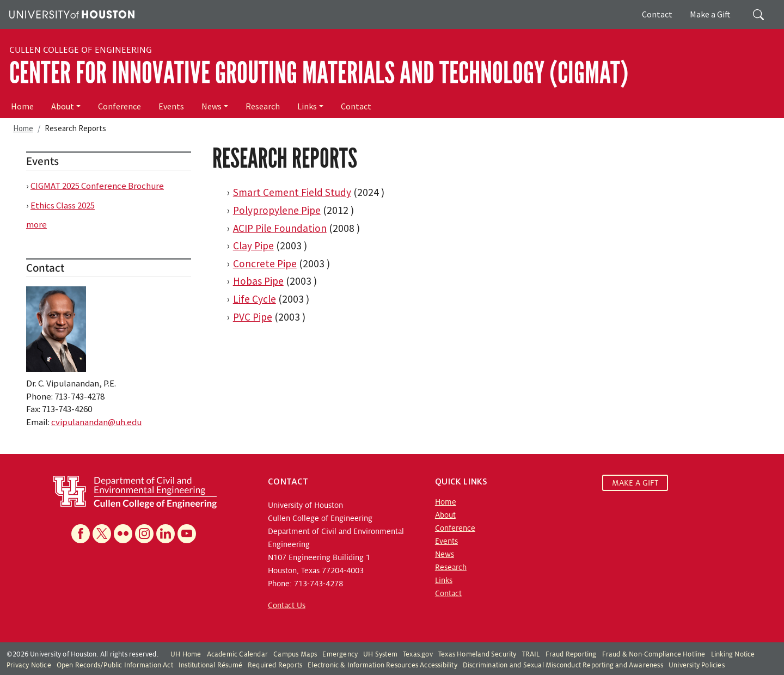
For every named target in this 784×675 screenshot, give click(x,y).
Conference (120, 106)
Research (263, 106)
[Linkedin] (166, 534)
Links (307, 106)
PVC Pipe (253, 317)
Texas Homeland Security (477, 654)
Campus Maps (295, 654)
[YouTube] (187, 534)
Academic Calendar (237, 654)
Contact (657, 14)
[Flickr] (123, 534)
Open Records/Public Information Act (115, 665)
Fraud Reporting (571, 654)
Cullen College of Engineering (81, 50)
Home (22, 106)
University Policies (697, 665)
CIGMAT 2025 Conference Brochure (97, 186)
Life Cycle (255, 299)
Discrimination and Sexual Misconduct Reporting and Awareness (563, 665)
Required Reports (275, 665)
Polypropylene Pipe (277, 210)
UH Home (186, 654)
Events (171, 106)
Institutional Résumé (210, 665)
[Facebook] (81, 534)
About (63, 106)
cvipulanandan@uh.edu (96, 422)
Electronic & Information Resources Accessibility (382, 665)
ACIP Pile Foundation (280, 228)
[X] (102, 534)
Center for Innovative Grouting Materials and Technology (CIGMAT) (319, 73)
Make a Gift (710, 14)
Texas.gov (418, 654)
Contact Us (287, 605)
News (212, 106)
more (36, 224)
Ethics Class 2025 (63, 205)
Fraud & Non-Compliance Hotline (654, 654)
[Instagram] (144, 534)
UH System (380, 654)
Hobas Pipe (258, 281)
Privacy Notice (29, 665)
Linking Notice (733, 654)
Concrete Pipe (265, 263)
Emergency (340, 654)
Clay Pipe (253, 246)
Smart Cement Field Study (292, 192)
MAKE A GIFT (635, 483)
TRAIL (531, 654)
